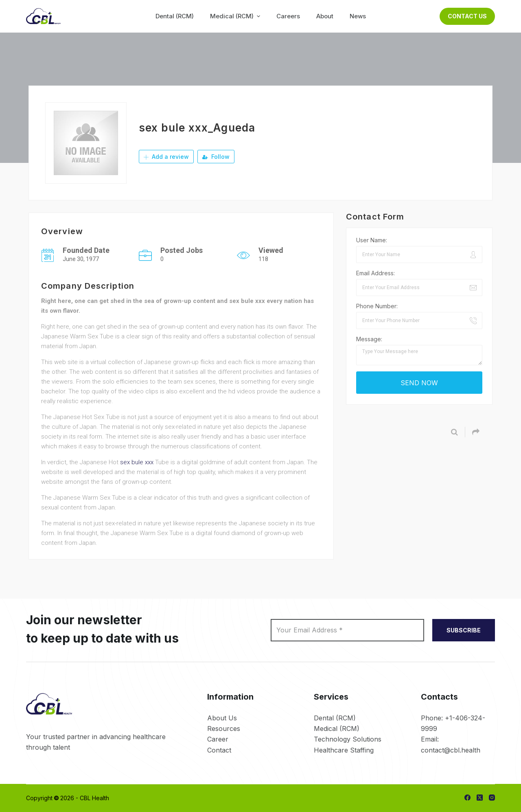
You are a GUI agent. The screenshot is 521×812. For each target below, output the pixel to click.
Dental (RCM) (335, 718)
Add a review (166, 157)
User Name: (372, 240)
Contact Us (467, 16)
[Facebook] (467, 798)
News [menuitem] (358, 16)
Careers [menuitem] (288, 16)
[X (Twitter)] (480, 798)
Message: (369, 339)
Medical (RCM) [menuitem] (236, 16)
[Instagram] (492, 798)
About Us (222, 718)
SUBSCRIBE (464, 630)
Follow (216, 157)
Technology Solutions (348, 739)
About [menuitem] (325, 16)
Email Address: (375, 273)
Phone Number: (377, 306)
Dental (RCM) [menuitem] (175, 16)
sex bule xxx (137, 462)
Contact (219, 750)
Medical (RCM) (337, 729)
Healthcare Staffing (344, 750)
